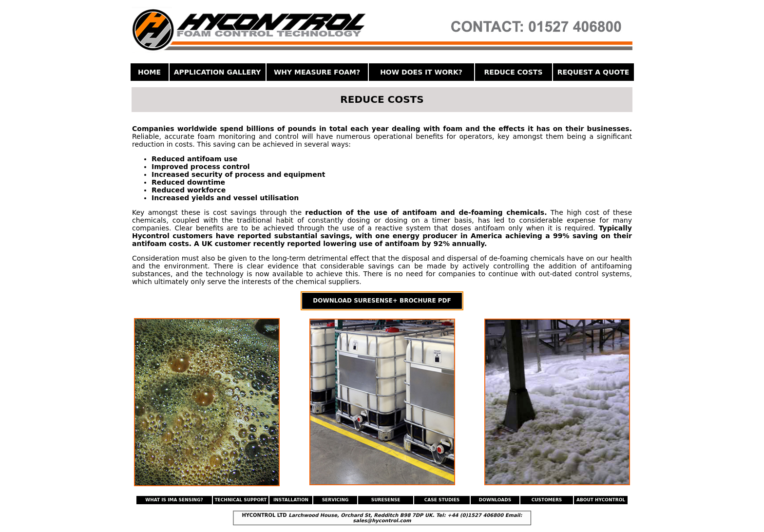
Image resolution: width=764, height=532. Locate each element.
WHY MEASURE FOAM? (317, 72)
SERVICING (335, 500)
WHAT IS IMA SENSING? (174, 500)
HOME (149, 72)
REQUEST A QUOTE (593, 72)
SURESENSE (386, 500)
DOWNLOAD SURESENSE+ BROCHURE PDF (382, 301)
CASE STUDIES (442, 500)
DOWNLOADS (495, 500)
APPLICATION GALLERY (218, 72)
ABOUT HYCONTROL (601, 500)
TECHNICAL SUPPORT (240, 500)
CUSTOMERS (547, 500)
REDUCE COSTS (514, 72)
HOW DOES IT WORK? (421, 72)
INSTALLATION (291, 500)
